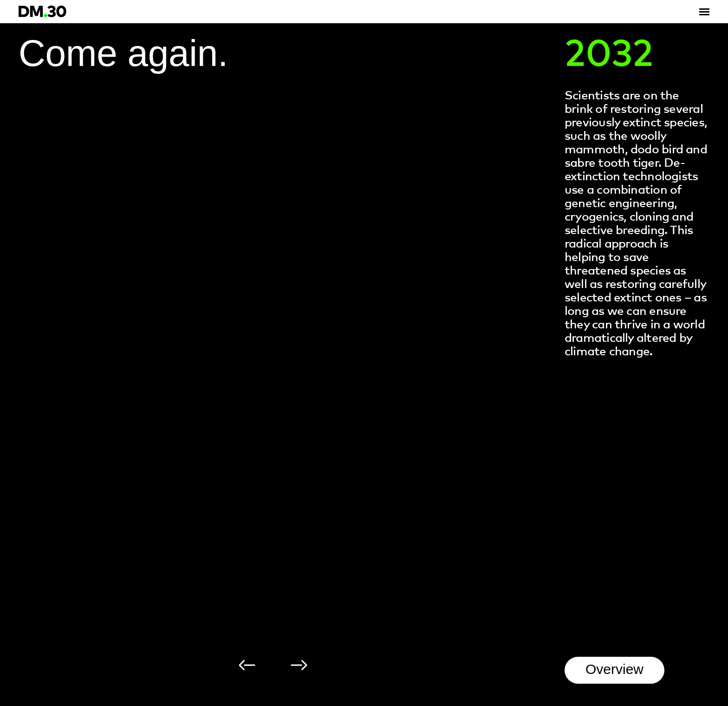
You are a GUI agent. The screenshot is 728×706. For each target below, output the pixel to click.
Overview (614, 669)
